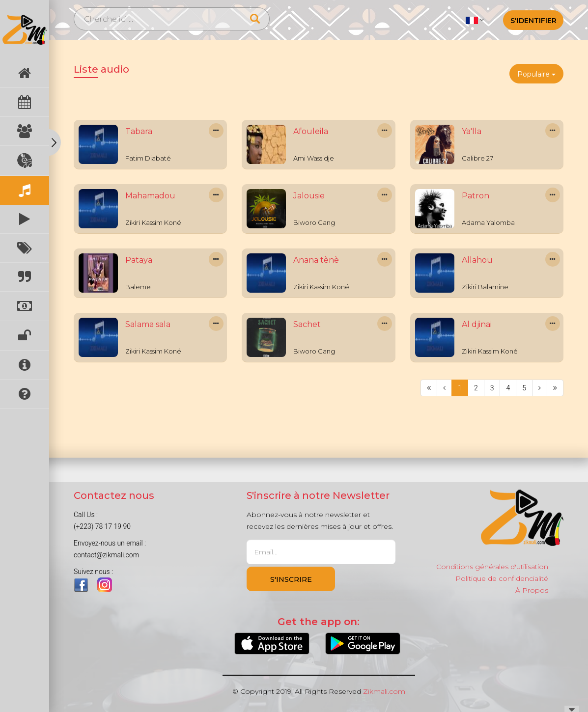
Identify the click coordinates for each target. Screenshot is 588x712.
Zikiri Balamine (485, 287)
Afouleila (311, 131)
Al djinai (477, 324)
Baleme (138, 287)
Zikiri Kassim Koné (153, 222)
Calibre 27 (477, 158)
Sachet (307, 324)
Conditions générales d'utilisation (492, 567)
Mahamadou (150, 196)
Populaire (536, 74)
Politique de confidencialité (502, 578)
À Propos (532, 590)
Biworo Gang (314, 222)
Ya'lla (472, 131)
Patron (476, 196)
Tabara (139, 131)
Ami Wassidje (314, 158)
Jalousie (309, 196)
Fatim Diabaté (148, 158)
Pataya (139, 260)
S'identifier (533, 21)
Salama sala (148, 324)
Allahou (477, 260)
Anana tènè (316, 260)
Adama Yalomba (488, 222)
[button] (475, 20)
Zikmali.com (384, 691)
